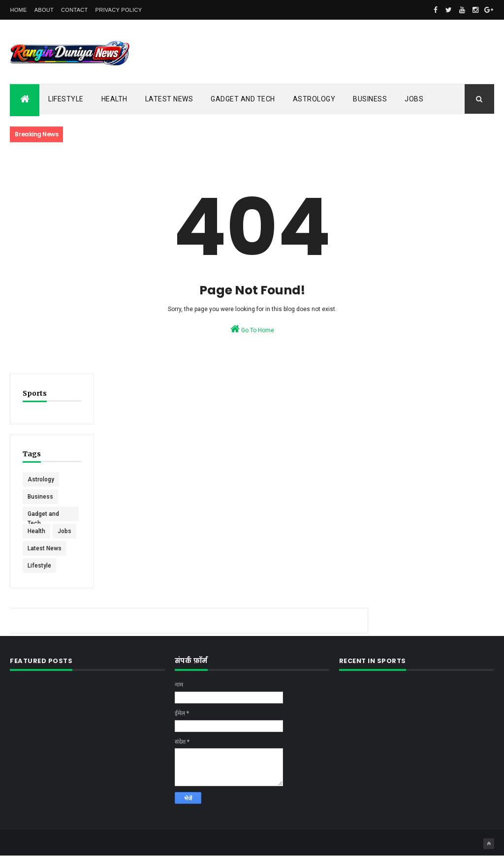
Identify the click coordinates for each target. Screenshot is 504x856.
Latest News (169, 99)
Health (114, 99)
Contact (74, 10)
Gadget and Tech (243, 99)
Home (18, 10)
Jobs (414, 99)
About (44, 10)
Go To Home (252, 329)
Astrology (314, 99)
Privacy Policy (119, 10)
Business (370, 99)
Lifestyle (66, 99)
